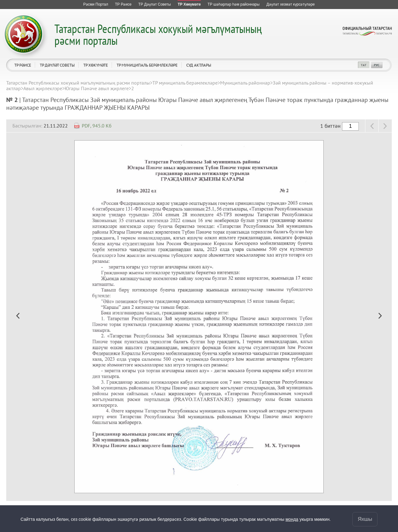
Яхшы (365, 519)
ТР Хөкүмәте (96, 65)
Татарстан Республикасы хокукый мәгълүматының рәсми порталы (158, 34)
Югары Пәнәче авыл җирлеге (97, 88)
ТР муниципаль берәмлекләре (147, 65)
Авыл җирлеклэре (43, 88)
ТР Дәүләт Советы (57, 65)
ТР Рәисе (23, 65)
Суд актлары (199, 65)
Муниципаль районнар (245, 83)
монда (292, 519)
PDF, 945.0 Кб (97, 126)
